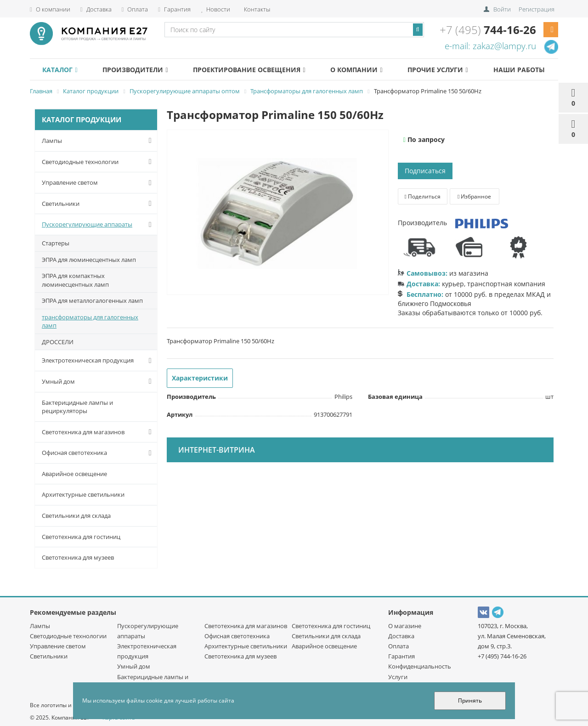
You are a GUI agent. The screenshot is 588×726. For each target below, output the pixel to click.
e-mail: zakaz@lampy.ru (490, 46)
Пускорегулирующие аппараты (99, 225)
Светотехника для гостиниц (81, 537)
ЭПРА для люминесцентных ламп (89, 260)
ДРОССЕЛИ (58, 342)
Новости (215, 9)
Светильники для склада (76, 516)
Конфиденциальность (420, 666)
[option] (278, 213)
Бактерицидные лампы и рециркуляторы (77, 407)
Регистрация (537, 9)
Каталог (60, 70)
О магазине (405, 626)
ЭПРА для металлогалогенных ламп (92, 301)
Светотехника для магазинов (99, 432)
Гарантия (174, 9)
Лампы (99, 141)
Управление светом (99, 183)
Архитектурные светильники (83, 494)
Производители (135, 70)
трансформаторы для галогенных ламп (90, 321)
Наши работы (519, 70)
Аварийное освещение (74, 474)
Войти (502, 9)
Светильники (99, 204)
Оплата (135, 9)
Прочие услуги (438, 70)
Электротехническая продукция (99, 361)
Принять (470, 700)
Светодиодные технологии (99, 162)
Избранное (474, 196)
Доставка (96, 9)
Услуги (398, 677)
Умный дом (99, 381)
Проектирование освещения (249, 70)
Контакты (256, 9)
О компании (50, 9)
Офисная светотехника (99, 453)
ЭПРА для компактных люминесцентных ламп (75, 280)
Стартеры (56, 243)
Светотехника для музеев (78, 557)
